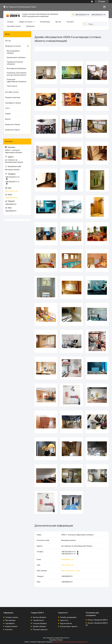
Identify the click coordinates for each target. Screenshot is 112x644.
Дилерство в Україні (13, 124)
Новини (8, 114)
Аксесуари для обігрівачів (16, 68)
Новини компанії (11, 626)
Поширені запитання (13, 97)
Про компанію (10, 620)
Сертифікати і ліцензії (13, 103)
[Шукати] (85, 24)
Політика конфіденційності (79, 642)
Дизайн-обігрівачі (39, 626)
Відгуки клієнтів (66, 623)
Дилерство (30, 26)
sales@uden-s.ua (67, 559)
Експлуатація (45, 22)
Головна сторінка (12, 617)
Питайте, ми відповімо (68, 617)
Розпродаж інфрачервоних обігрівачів (17, 81)
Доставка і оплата (14, 26)
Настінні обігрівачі (39, 617)
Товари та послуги (26, 22)
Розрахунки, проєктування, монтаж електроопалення (17, 74)
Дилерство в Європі (12, 130)
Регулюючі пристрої (40, 630)
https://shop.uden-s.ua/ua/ (71, 571)
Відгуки (8, 119)
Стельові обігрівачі (40, 623)
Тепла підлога (12, 86)
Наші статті (64, 620)
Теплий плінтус (38, 620)
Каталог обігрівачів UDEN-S (98, 620)
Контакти (70, 22)
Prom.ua (67, 638)
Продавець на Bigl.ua (56, 640)
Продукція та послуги (13, 46)
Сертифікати (10, 623)
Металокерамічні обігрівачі (13, 52)
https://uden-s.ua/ (68, 565)
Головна (10, 22)
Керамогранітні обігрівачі (16, 57)
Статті (7, 108)
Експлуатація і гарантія (69, 626)
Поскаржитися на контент (61, 642)
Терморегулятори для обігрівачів (15, 63)
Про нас (58, 22)
